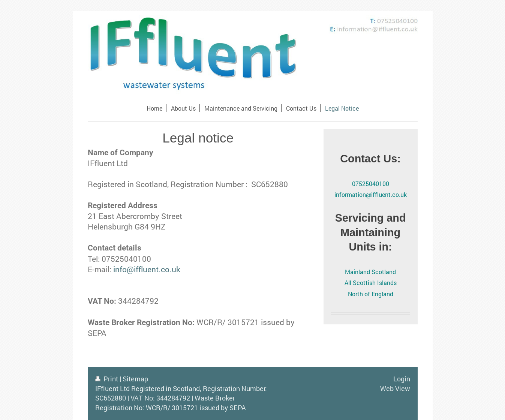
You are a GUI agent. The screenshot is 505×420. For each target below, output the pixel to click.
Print (107, 379)
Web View (395, 388)
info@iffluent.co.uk (147, 269)
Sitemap (135, 379)
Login (402, 379)
